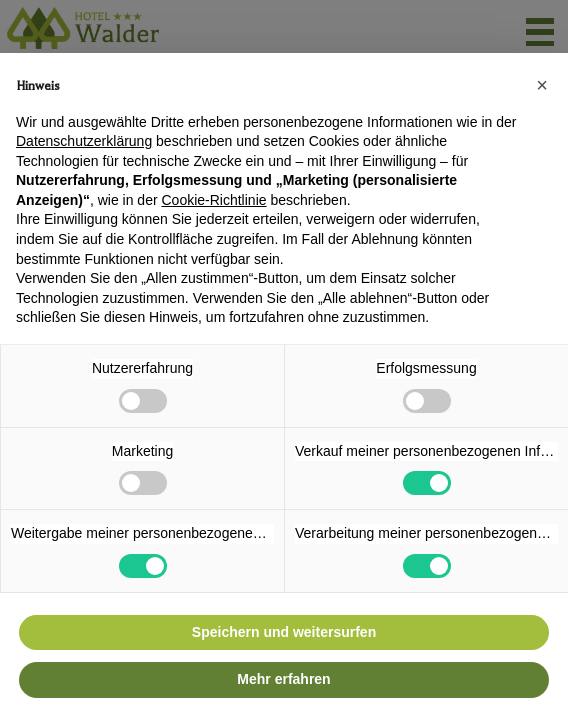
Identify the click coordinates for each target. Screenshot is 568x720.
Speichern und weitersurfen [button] (284, 632)
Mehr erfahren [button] (283, 679)
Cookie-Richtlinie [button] (213, 200)
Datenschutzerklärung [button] (84, 141)
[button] (542, 85)
